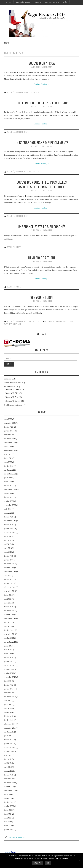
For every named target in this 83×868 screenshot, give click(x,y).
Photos (38, 3)
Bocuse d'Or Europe (22, 132)
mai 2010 (8, 763)
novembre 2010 (10, 751)
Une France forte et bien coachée (42, 226)
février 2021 (9, 497)
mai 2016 (8, 599)
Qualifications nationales (13, 405)
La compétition (34, 92)
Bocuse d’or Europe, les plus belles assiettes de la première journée (42, 184)
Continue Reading (42, 84)
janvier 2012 (9, 720)
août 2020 (8, 509)
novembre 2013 (10, 669)
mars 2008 (8, 826)
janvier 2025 (9, 431)
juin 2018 (8, 540)
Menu (7, 43)
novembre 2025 (10, 423)
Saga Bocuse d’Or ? (52, 3)
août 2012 (8, 701)
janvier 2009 (9, 802)
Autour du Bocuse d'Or (13, 383)
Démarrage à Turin (42, 258)
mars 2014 (8, 654)
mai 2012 (8, 708)
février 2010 (9, 775)
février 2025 (9, 427)
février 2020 (9, 517)
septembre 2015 (10, 619)
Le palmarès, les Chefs (23, 3)
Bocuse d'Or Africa (22, 92)
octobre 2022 (9, 470)
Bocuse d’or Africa (42, 63)
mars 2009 (8, 798)
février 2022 (9, 486)
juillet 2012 (8, 705)
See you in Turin (42, 297)
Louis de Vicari (50, 321)
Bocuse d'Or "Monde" (14, 389)
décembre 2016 (10, 587)
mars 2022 (8, 482)
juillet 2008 (8, 810)
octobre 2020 (9, 501)
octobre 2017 (9, 568)
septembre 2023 (10, 450)
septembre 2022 (10, 474)
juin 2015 (8, 622)
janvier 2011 (9, 744)
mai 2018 (8, 544)
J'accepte (38, 863)
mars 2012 (8, 712)
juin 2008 (8, 814)
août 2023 (8, 454)
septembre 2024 (10, 443)
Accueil (9, 3)
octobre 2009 (9, 787)
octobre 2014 (9, 638)
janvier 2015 (9, 630)
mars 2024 (8, 447)
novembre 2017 (10, 564)
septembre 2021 (10, 490)
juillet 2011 (8, 736)
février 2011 (9, 740)
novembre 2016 (10, 591)
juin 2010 (8, 759)
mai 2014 (8, 650)
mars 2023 (8, 462)
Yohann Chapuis (16, 324)
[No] (80, 860)
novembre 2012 (10, 697)
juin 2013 (8, 681)
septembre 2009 (10, 791)
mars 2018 (8, 552)
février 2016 (9, 607)
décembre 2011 (10, 724)
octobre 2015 (9, 615)
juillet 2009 (8, 794)
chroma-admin (47, 67)
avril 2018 (8, 548)
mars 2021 (8, 493)
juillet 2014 (8, 646)
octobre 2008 (9, 806)
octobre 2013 (9, 673)
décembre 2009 (10, 779)
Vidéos (65, 3)
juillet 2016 (8, 595)
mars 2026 (8, 419)
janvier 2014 (9, 662)
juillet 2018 (8, 536)
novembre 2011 (10, 728)
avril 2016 (8, 603)
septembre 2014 (10, 642)
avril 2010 (8, 767)
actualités (11, 92)
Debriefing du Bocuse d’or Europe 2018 (42, 103)
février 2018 (9, 556)
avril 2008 (8, 822)
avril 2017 (8, 576)
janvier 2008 (9, 830)
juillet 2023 (8, 458)
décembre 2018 (10, 533)
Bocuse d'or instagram (17, 837)
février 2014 (9, 658)
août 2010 (8, 755)
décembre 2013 (10, 665)
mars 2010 (8, 771)
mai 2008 (8, 818)
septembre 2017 (10, 572)
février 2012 (9, 716)
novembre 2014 (10, 634)
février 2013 (9, 685)
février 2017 (9, 579)
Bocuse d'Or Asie (12, 397)
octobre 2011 (9, 732)
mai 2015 (8, 626)
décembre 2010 (10, 748)
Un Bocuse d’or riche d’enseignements (42, 142)
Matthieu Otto (61, 321)
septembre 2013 (10, 677)
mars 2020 (8, 513)
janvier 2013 (9, 689)
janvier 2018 (9, 560)
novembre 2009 (10, 783)
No (48, 863)
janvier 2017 (9, 583)
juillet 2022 (8, 478)
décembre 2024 (10, 435)
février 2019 (9, 525)
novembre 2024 (10, 439)
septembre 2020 (10, 505)
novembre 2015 (10, 611)
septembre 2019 (10, 521)
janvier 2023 (9, 466)
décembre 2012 (10, 693)
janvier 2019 (9, 529)
